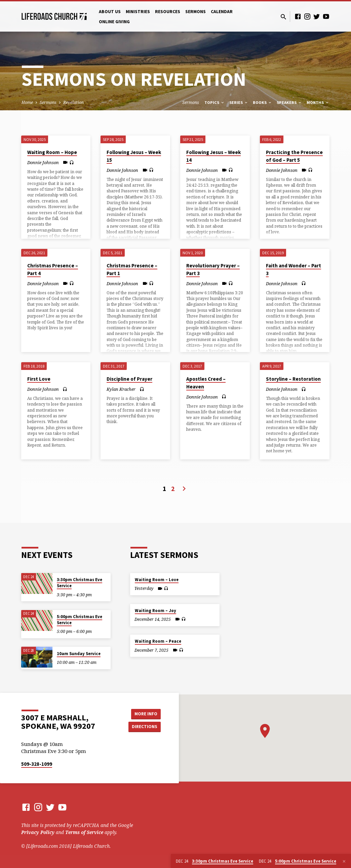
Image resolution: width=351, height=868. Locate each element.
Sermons (196, 12)
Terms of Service (84, 832)
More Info (144, 713)
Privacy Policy (38, 832)
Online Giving (114, 22)
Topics (215, 102)
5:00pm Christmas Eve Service (80, 620)
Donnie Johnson (43, 162)
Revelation (73, 102)
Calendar (222, 12)
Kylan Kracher (121, 389)
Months (318, 102)
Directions (144, 727)
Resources (168, 12)
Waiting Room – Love (157, 580)
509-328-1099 (37, 764)
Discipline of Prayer (129, 379)
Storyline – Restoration (293, 379)
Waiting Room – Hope (52, 152)
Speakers (289, 102)
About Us (110, 12)
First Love (39, 379)
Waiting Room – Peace (158, 641)
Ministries (138, 12)
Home (27, 102)
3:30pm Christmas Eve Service (80, 583)
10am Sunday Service (79, 654)
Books (263, 102)
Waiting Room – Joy (155, 611)
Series (239, 102)
